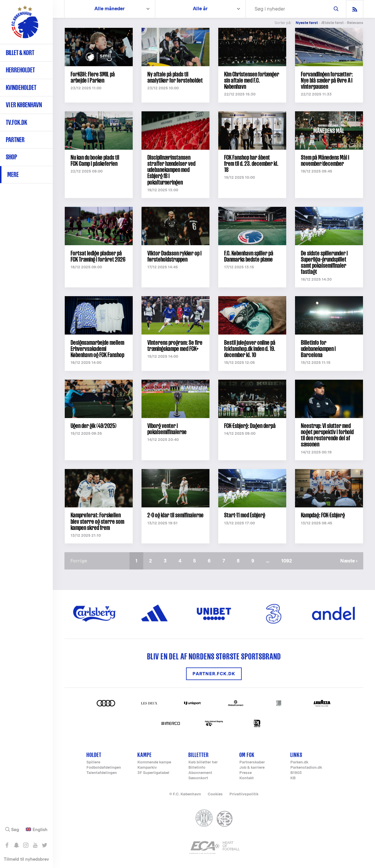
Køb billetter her (203, 762)
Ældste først (332, 23)
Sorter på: (283, 23)
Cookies (215, 794)
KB (293, 778)
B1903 (296, 773)
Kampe (145, 755)
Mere (13, 174)
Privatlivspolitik (244, 794)
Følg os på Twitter (44, 845)
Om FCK (247, 755)
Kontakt (247, 778)
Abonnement (200, 773)
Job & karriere (252, 768)
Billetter (198, 755)
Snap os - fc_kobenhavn (16, 845)
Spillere (93, 762)
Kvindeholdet (21, 87)
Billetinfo (197, 768)
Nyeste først (307, 23)
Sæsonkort (198, 778)
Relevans (355, 23)
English (40, 830)
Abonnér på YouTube (35, 845)
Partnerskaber (252, 762)
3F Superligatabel (153, 773)
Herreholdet (20, 70)
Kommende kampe (154, 762)
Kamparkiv (147, 768)
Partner (15, 140)
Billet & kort (20, 53)
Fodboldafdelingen (104, 768)
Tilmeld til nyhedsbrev (26, 859)
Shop (11, 157)
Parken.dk (299, 762)
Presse (246, 773)
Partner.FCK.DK (214, 674)
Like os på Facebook (7, 845)
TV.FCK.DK (17, 122)
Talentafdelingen (102, 773)
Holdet (94, 755)
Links (296, 755)
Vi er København (24, 105)
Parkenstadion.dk (306, 768)
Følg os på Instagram (26, 845)
